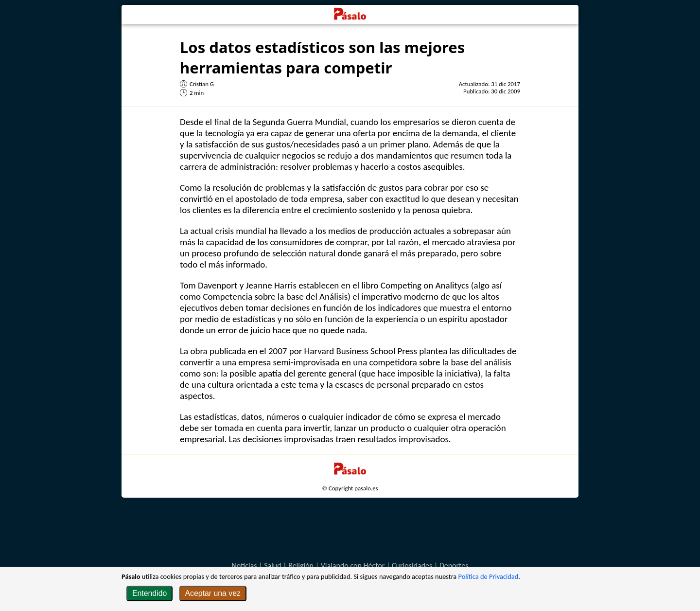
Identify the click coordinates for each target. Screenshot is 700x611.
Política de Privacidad (489, 576)
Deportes (454, 566)
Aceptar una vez (213, 593)
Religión (301, 566)
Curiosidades (412, 566)
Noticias (244, 566)
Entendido (149, 593)
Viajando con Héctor (353, 566)
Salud (273, 566)
